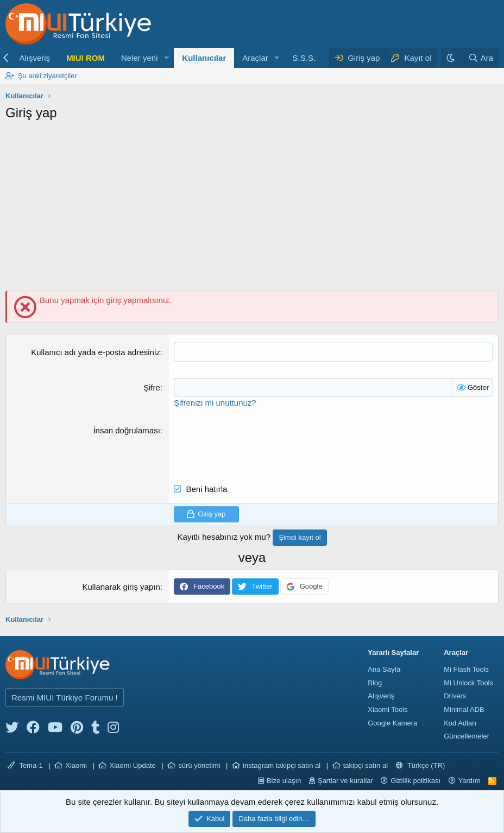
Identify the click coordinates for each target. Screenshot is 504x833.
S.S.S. (304, 58)
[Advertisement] (252, 209)
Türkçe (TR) (421, 765)
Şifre (152, 387)
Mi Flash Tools (466, 669)
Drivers (455, 696)
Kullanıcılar (204, 58)
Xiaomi (76, 765)
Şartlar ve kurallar (345, 781)
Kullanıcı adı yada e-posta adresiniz (96, 352)
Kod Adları (460, 723)
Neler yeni (140, 58)
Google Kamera (392, 723)
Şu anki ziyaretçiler (48, 76)
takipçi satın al (366, 765)
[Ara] (481, 58)
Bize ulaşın (284, 781)
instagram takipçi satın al (282, 765)
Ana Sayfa (384, 669)
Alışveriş (34, 58)
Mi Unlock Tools (468, 683)
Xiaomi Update (132, 765)
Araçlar (255, 58)
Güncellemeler (467, 736)
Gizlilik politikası (415, 781)
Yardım (470, 781)
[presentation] (256, 446)
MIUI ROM (86, 58)
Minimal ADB (464, 709)
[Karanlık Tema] (452, 58)
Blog (375, 683)
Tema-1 (25, 765)
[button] (166, 58)
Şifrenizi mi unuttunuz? (215, 403)
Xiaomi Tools (388, 709)
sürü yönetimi (199, 765)
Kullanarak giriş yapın (121, 587)
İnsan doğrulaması (126, 430)
